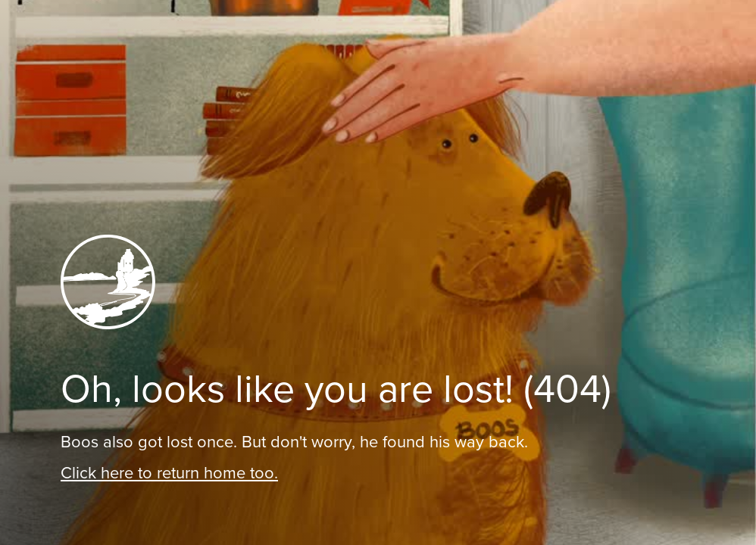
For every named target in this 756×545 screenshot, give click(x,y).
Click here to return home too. (169, 473)
